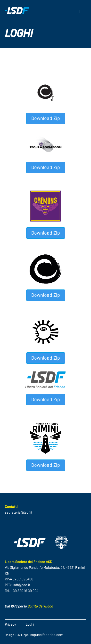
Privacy (10, 625)
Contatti (11, 507)
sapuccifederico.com (47, 635)
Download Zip (46, 119)
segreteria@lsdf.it (19, 513)
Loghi (30, 625)
